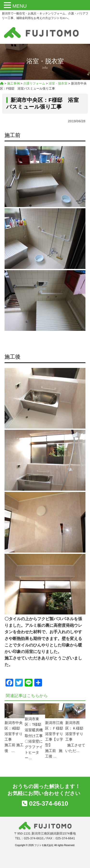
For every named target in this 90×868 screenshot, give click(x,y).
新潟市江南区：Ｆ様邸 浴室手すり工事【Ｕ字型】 (56, 734)
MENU (20, 6)
